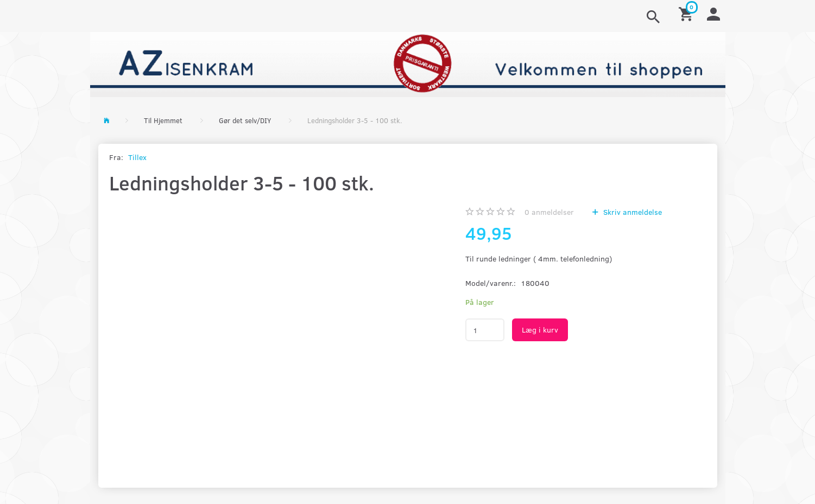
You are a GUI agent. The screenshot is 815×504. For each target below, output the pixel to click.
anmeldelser (549, 212)
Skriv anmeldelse (631, 212)
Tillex (137, 157)
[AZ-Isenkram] (408, 63)
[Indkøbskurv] (687, 13)
